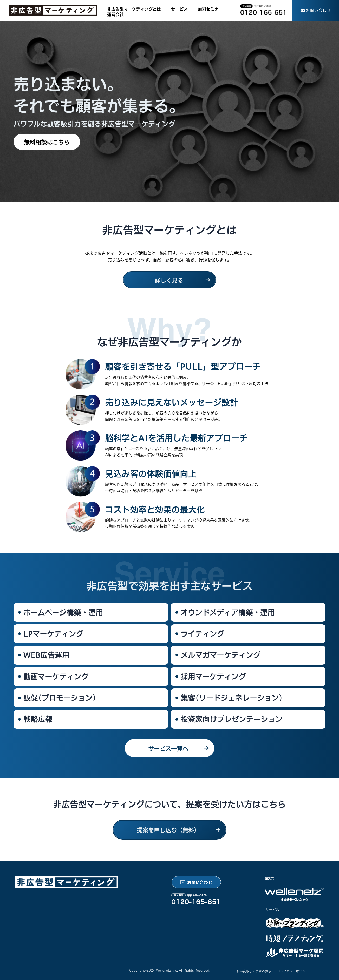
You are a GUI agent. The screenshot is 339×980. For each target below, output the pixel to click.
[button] (316, 10)
